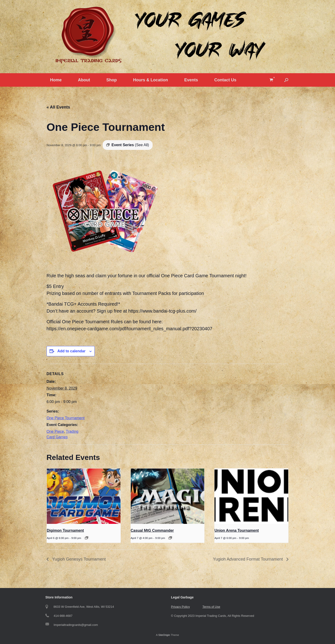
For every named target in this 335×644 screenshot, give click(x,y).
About (84, 80)
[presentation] (84, 496)
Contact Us (225, 80)
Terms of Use (211, 607)
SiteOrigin (164, 635)
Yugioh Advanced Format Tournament (248, 559)
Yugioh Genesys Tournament (78, 559)
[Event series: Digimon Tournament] (87, 538)
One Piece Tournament (65, 418)
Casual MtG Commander (152, 530)
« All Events (58, 107)
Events (191, 80)
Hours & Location (151, 80)
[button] (286, 80)
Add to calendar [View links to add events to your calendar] (71, 351)
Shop (112, 80)
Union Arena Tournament (237, 530)
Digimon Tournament (65, 530)
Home (56, 80)
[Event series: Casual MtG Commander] (170, 538)
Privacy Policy (180, 607)
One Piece (55, 431)
